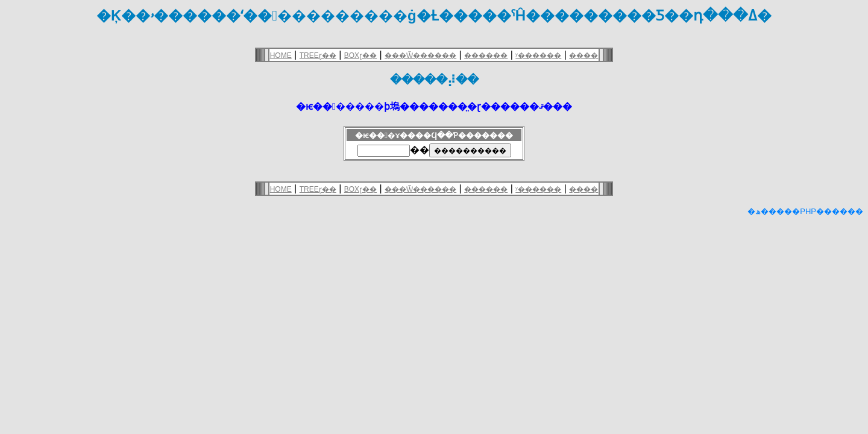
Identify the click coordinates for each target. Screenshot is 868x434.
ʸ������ (538, 55)
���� (583, 55)
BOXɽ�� (360, 55)
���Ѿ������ (420, 55)
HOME (281, 55)
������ (486, 55)
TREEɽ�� (318, 55)
